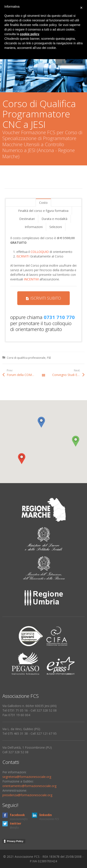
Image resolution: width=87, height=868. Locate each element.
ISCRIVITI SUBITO (43, 298)
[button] (22, 459)
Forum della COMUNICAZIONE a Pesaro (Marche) (25, 375)
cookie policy (30, 34)
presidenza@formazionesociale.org (27, 795)
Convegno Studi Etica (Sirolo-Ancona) (68, 375)
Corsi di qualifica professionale (26, 358)
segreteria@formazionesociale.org (27, 777)
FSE (49, 358)
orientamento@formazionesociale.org (29, 786)
